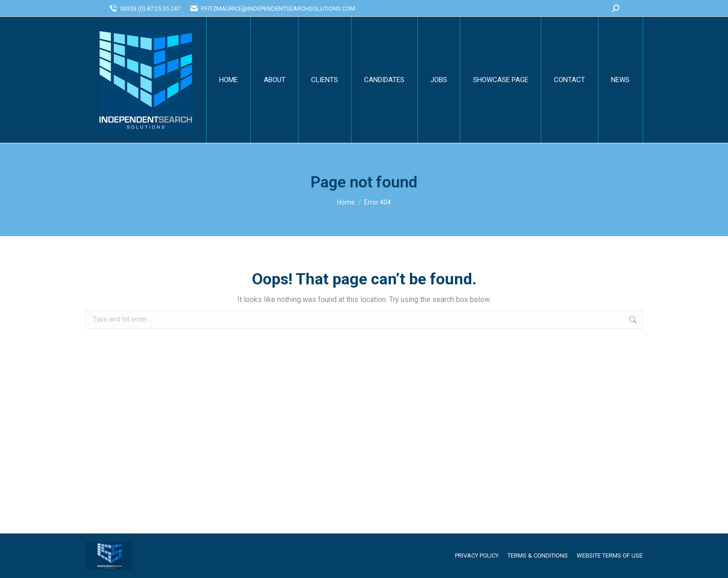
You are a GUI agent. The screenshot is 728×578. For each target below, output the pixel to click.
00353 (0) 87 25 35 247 (144, 9)
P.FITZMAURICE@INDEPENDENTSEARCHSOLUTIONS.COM (272, 9)
